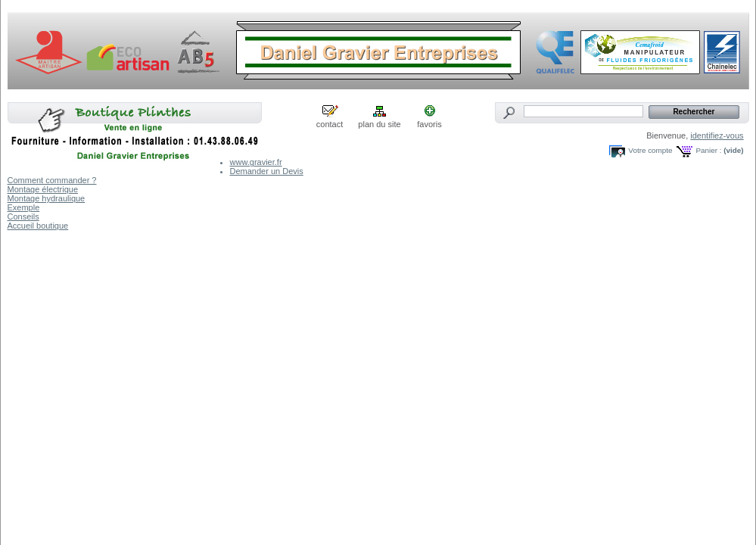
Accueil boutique (38, 226)
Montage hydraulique (47, 198)
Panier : (708, 150)
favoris (429, 124)
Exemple (24, 207)
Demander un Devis (267, 171)
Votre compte (650, 150)
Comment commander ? (52, 180)
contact (330, 124)
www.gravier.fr (256, 162)
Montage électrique (43, 189)
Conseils (23, 216)
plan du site (379, 124)
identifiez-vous (717, 135)
